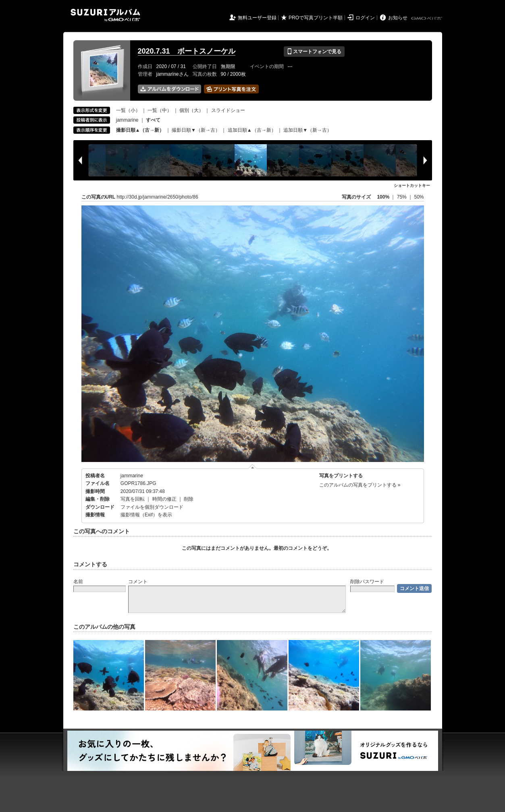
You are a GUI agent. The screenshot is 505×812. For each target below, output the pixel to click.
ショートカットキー (412, 185)
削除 (189, 499)
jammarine (127, 120)
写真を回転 (133, 499)
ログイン (365, 18)
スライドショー (228, 110)
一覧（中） (160, 110)
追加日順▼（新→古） (308, 130)
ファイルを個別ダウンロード (152, 507)
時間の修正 (164, 499)
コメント (138, 582)
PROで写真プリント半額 (316, 18)
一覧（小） (128, 110)
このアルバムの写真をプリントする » (360, 485)
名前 (78, 582)
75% (402, 197)
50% (419, 197)
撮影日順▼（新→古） (196, 130)
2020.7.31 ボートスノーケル (187, 51)
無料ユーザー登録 (257, 18)
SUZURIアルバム (105, 15)
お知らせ (398, 18)
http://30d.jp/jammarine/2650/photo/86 (158, 197)
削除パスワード (367, 582)
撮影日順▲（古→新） (140, 130)
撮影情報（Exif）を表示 (146, 515)
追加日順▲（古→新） (252, 130)
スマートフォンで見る (314, 52)
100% (383, 197)
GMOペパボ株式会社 (427, 19)
